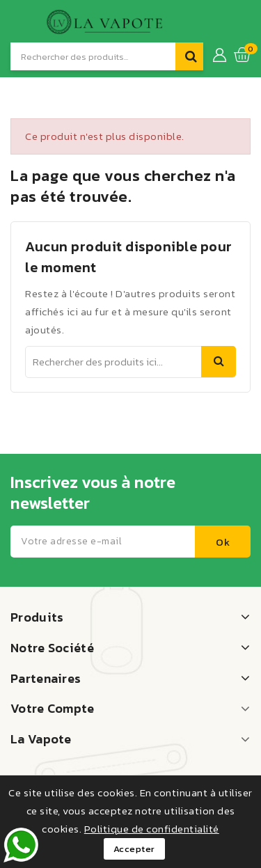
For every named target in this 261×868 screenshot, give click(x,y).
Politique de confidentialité (152, 829)
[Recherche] (93, 56)
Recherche (219, 362)
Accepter (134, 849)
